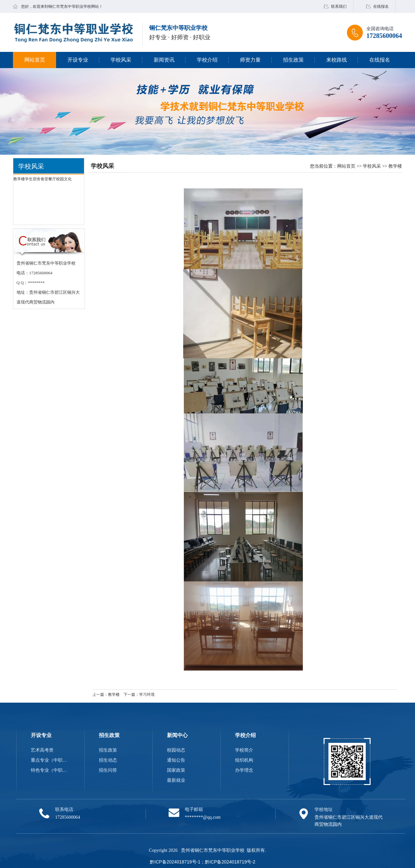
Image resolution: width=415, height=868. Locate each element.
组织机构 (244, 760)
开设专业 (78, 60)
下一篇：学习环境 (139, 695)
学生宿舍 (33, 179)
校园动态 (176, 750)
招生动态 (108, 760)
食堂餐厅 (48, 179)
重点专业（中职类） (50, 760)
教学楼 (19, 179)
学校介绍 (207, 60)
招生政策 (293, 60)
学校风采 (121, 60)
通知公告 (176, 760)
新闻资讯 (164, 60)
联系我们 (339, 6)
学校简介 (244, 750)
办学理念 (244, 770)
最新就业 (176, 780)
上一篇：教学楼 (106, 695)
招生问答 (108, 770)
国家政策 (176, 770)
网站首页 (35, 60)
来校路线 (337, 60)
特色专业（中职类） (50, 770)
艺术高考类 (42, 750)
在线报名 (381, 6)
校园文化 (64, 179)
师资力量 (250, 60)
